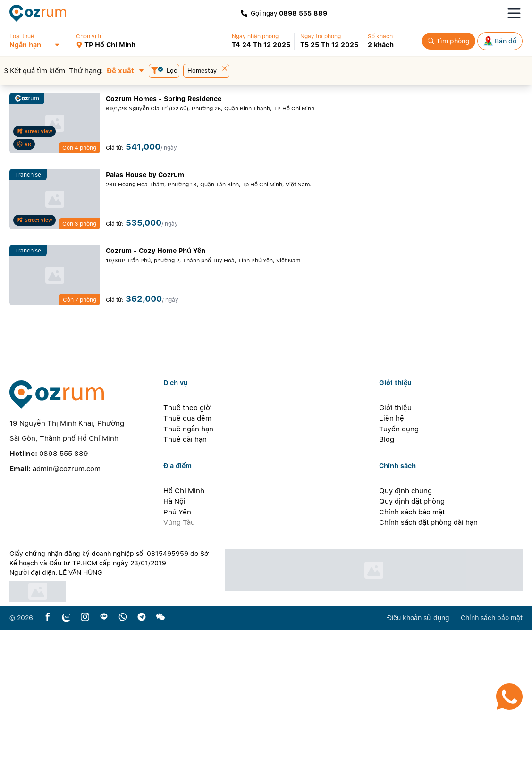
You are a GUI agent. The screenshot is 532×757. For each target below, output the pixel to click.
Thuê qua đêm (187, 546)
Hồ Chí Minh (184, 618)
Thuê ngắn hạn (188, 556)
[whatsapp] (123, 745)
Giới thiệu (395, 535)
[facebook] (48, 745)
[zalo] (66, 745)
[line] (104, 745)
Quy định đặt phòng (412, 629)
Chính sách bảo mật (412, 639)
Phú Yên (177, 639)
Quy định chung (405, 618)
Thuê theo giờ (187, 535)
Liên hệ (392, 546)
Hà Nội (174, 629)
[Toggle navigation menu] (514, 13)
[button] (38, 41)
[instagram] (85, 745)
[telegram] (142, 745)
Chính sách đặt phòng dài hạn (428, 650)
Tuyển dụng (399, 556)
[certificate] (112, 719)
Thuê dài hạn (185, 567)
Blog (387, 567)
